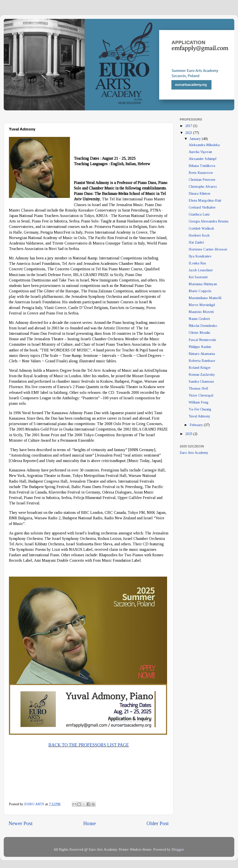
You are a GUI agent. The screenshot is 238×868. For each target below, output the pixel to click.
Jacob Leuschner (201, 270)
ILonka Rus (197, 263)
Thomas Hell (198, 388)
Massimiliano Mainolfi (205, 298)
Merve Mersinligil (202, 305)
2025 (189, 434)
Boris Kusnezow (201, 173)
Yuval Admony (199, 416)
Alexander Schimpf (203, 159)
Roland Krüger (200, 368)
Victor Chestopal (201, 395)
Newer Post (21, 823)
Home (89, 823)
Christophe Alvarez (203, 186)
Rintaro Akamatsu (202, 354)
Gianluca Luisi (199, 214)
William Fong (199, 402)
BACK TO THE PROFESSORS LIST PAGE (89, 745)
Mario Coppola (200, 291)
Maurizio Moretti (201, 312)
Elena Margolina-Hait (205, 200)
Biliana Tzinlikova (202, 166)
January (196, 139)
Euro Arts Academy (194, 453)
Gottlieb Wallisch (201, 228)
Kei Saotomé (198, 277)
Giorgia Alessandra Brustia (208, 221)
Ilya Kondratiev (200, 256)
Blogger (178, 849)
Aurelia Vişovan (200, 152)
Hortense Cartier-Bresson (208, 249)
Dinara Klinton (199, 193)
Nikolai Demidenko (203, 326)
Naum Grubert (199, 319)
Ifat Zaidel (196, 242)
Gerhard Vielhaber (202, 207)
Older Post (158, 823)
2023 (189, 133)
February (197, 425)
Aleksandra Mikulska (204, 145)
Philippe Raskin (200, 347)
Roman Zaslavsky (202, 374)
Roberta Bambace (202, 361)
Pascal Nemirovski (202, 340)
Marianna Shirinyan (203, 284)
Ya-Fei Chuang (200, 409)
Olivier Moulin (199, 333)
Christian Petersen (202, 180)
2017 (189, 126)
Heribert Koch (199, 235)
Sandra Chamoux (201, 381)
